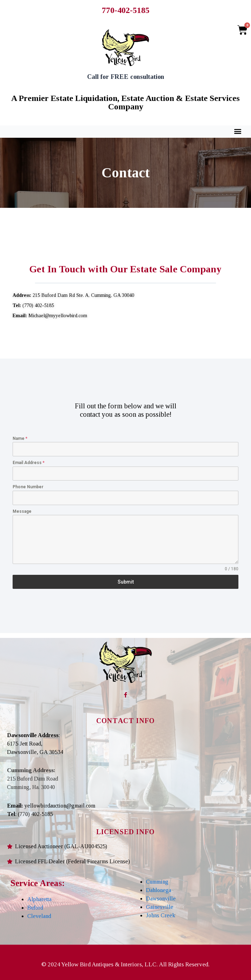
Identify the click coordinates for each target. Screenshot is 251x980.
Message (22, 511)
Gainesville (160, 907)
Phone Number (28, 487)
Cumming (157, 882)
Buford (35, 908)
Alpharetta (39, 899)
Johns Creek (161, 915)
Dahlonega (159, 890)
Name (20, 438)
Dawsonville (161, 899)
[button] (238, 131)
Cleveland (39, 916)
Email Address (29, 463)
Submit (126, 582)
